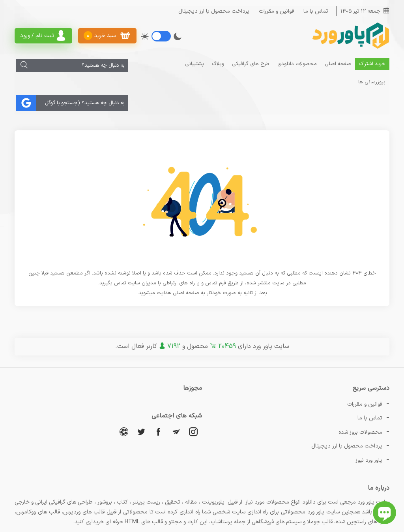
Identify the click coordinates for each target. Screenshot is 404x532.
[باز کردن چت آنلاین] (384, 513)
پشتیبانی (195, 64)
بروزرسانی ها (164, 64)
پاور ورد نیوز (369, 414)
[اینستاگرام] (193, 413)
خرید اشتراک (372, 64)
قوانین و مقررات (276, 11)
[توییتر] (141, 413)
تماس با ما (316, 11)
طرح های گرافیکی (251, 64)
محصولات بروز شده (360, 400)
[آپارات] (124, 413)
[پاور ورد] (350, 48)
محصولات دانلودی (297, 64)
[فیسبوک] (159, 413)
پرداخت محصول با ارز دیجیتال (214, 11)
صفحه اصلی (338, 64)
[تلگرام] (176, 413)
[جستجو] (22, 65)
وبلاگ (218, 64)
